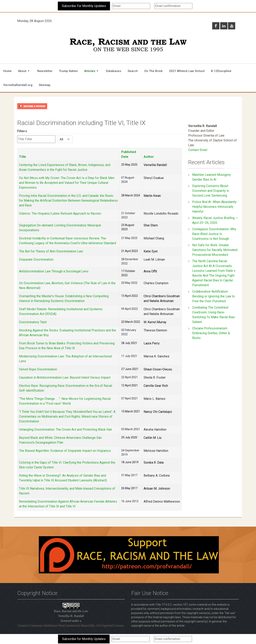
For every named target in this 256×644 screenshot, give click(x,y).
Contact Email (198, 150)
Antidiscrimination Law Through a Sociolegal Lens (54, 271)
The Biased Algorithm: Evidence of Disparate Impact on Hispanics (65, 451)
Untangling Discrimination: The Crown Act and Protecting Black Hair (65, 429)
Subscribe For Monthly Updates (84, 6)
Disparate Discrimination (36, 259)
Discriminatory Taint (33, 322)
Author (149, 157)
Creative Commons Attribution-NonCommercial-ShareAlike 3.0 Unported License (71, 625)
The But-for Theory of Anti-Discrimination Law (51, 251)
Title (22, 157)
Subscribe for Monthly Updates (84, 639)
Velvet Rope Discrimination (38, 369)
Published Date (129, 154)
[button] (24, 71)
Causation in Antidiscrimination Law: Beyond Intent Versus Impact (65, 377)
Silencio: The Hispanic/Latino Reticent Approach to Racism (60, 213)
